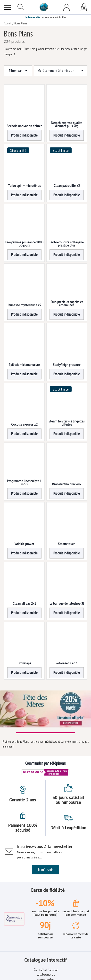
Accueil (8, 23)
